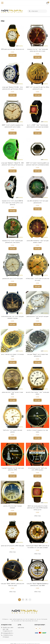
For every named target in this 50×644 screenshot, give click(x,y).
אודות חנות (21, 628)
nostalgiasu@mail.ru (8, 633)
